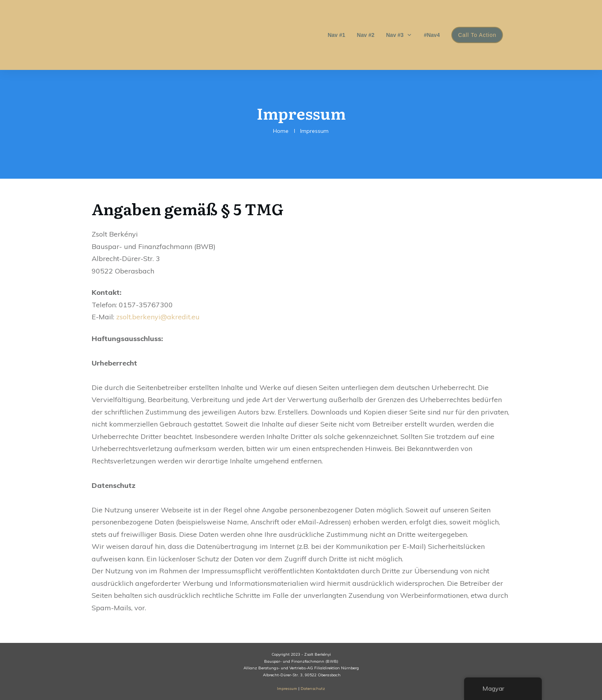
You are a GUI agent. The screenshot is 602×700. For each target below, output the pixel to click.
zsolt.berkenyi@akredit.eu (158, 317)
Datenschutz (313, 689)
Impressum (287, 689)
